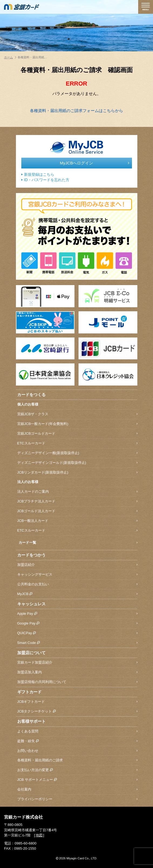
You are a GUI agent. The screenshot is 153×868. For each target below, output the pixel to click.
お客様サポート (31, 721)
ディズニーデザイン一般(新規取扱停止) (77, 453)
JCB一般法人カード (77, 521)
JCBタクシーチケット (77, 712)
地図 (39, 835)
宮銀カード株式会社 (23, 817)
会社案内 (77, 790)
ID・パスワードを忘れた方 (45, 180)
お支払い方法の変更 (77, 770)
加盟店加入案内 (77, 672)
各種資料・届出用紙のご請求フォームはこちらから (76, 111)
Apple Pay (77, 614)
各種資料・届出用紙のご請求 (77, 760)
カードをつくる (31, 395)
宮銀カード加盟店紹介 (77, 663)
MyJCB (77, 594)
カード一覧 (78, 543)
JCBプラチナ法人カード (77, 501)
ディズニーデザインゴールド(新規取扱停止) (77, 463)
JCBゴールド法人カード (77, 511)
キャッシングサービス (77, 575)
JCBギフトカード (77, 702)
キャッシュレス (31, 604)
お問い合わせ (77, 751)
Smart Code (77, 643)
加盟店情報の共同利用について (77, 682)
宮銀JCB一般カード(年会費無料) (77, 424)
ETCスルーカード (77, 443)
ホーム (10, 57)
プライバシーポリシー (77, 799)
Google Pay (77, 624)
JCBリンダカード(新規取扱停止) (77, 473)
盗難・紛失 (77, 741)
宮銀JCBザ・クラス (77, 414)
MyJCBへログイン (95, 163)
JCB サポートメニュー (77, 780)
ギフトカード (29, 692)
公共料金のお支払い (77, 584)
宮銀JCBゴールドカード (77, 434)
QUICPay (77, 633)
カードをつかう (31, 555)
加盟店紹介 (77, 565)
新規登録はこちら (38, 175)
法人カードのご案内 (77, 492)
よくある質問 (77, 732)
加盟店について (31, 653)
